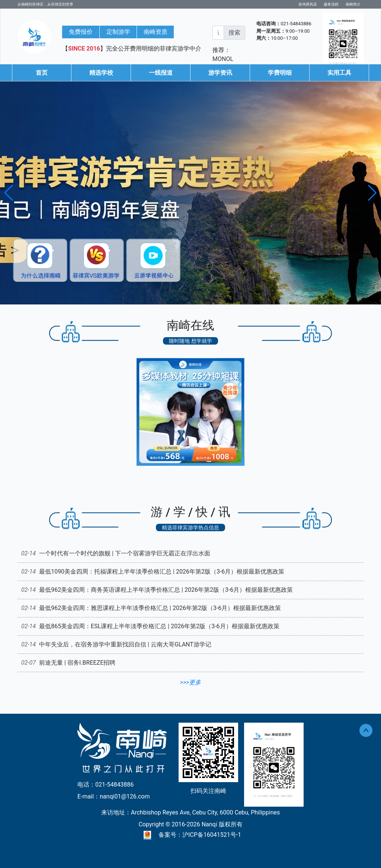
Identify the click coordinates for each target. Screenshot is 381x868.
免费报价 (81, 32)
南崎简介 (353, 4)
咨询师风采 (308, 4)
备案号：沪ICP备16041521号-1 (200, 835)
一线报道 (161, 73)
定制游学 (118, 32)
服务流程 (331, 4)
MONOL (223, 59)
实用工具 (339, 73)
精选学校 (101, 73)
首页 (42, 73)
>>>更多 (190, 682)
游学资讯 (220, 73)
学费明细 (280, 73)
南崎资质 (156, 32)
